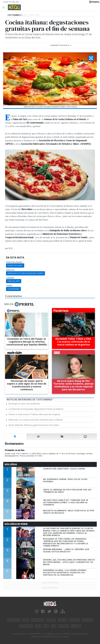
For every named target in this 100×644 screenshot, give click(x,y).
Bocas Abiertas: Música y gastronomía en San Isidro (34, 425)
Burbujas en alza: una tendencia (24, 404)
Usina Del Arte (14, 281)
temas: (9, 286)
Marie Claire (38, 620)
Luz (46, 626)
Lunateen (63, 626)
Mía (54, 626)
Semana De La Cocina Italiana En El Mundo (25, 273)
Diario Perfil (14, 620)
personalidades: (14, 262)
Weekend (74, 620)
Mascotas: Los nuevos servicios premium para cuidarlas (36, 420)
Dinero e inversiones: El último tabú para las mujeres (34, 414)
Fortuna (51, 620)
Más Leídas (11, 464)
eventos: (10, 270)
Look (38, 626)
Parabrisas (87, 620)
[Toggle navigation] (4, 7)
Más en (19, 304)
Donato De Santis (15, 265)
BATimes (76, 626)
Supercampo (26, 626)
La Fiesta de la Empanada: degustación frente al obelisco (36, 409)
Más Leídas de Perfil (16, 524)
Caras (26, 620)
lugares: (10, 278)
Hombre (62, 620)
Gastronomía (13, 289)
